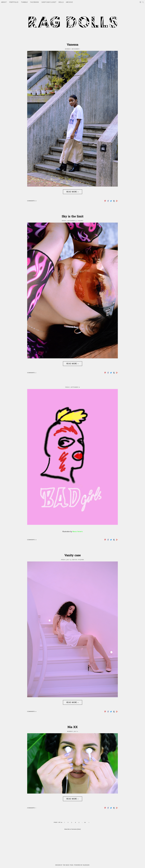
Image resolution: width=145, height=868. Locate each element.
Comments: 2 (32, 373)
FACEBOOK (35, 2)
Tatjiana (81, 560)
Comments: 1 (32, 808)
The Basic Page (68, 865)
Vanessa (73, 45)
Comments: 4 (32, 711)
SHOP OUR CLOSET (49, 2)
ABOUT (4, 2)
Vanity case (73, 556)
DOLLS (61, 2)
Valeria (81, 221)
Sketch (75, 560)
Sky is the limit (73, 217)
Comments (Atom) (76, 829)
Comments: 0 (32, 201)
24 (85, 822)
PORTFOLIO (14, 2)
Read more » (73, 192)
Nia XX (73, 727)
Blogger (86, 865)
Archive (69, 2)
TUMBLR (24, 2)
